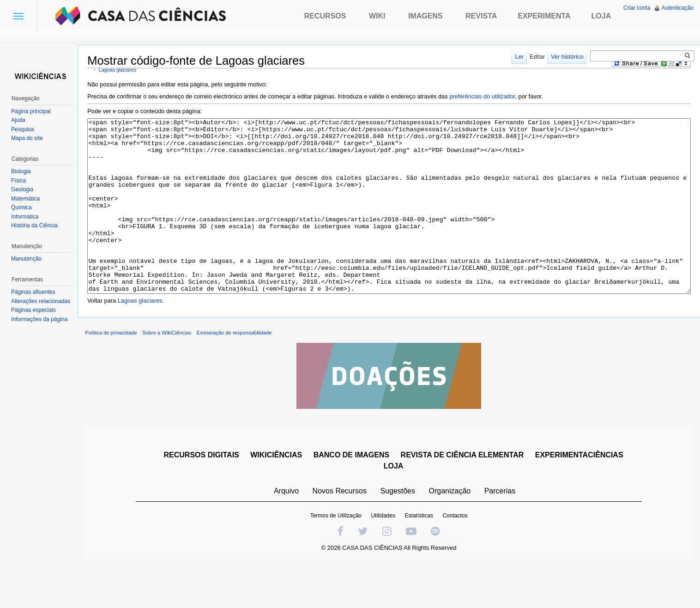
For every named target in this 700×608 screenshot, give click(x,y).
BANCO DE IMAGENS (353, 494)
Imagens (425, 16)
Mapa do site (29, 138)
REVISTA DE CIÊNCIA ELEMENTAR (464, 494)
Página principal (33, 111)
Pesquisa (24, 129)
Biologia (23, 171)
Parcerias (502, 530)
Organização (451, 530)
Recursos (325, 16)
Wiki (377, 16)
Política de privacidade (117, 372)
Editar (535, 57)
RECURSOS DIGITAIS (203, 494)
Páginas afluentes (35, 292)
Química (23, 207)
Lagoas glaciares (123, 71)
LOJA (395, 505)
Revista (481, 16)
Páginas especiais (35, 310)
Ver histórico (565, 57)
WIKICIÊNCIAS (278, 494)
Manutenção (28, 259)
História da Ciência (36, 225)
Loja (601, 16)
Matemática (27, 199)
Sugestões (399, 530)
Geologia (24, 189)
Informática (27, 217)
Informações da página (41, 319)
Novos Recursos (341, 530)
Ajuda (20, 120)
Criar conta (636, 8)
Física (20, 181)
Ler (518, 57)
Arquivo (288, 530)
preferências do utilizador (488, 97)
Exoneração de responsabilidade (239, 372)
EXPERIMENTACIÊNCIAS (581, 494)
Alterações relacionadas (42, 301)
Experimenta (544, 16)
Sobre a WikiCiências (172, 372)
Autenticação (677, 8)
